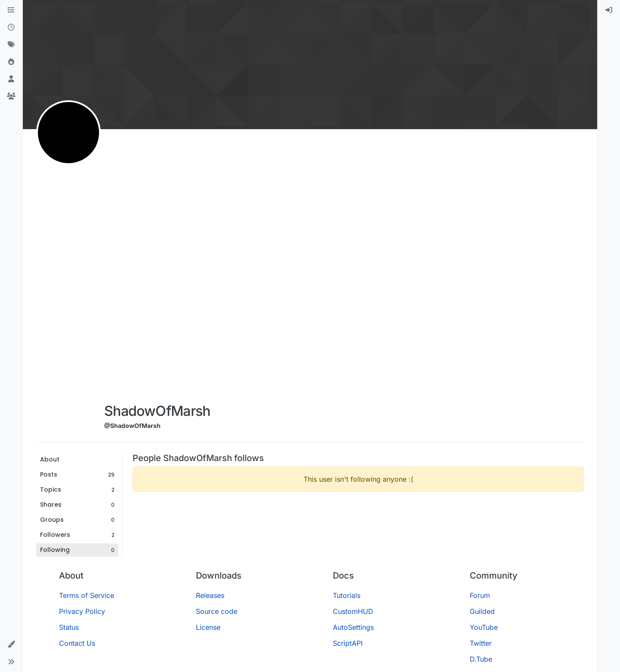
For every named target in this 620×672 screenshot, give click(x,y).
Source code (217, 611)
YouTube (484, 627)
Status (69, 627)
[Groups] (11, 96)
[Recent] (11, 28)
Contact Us (77, 643)
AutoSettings (353, 627)
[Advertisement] (157, 268)
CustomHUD (353, 611)
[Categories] (11, 10)
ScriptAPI (348, 643)
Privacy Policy (82, 611)
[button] (11, 644)
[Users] (11, 79)
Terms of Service (87, 595)
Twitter (481, 643)
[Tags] (11, 45)
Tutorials (347, 595)
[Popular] (11, 62)
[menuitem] (609, 10)
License (208, 627)
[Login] (609, 10)
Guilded (482, 611)
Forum (480, 595)
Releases (210, 595)
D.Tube (481, 659)
